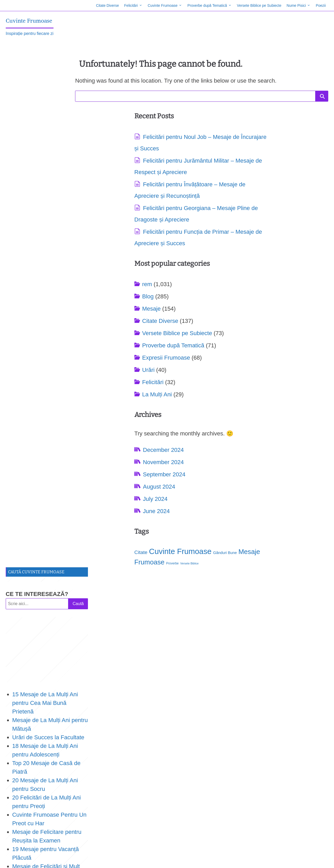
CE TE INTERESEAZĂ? (38, 79)
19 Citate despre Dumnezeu (49, 463)
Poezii (320, 5)
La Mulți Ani (242, 248)
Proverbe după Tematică (206, 5)
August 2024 (135, 391)
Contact (35, 859)
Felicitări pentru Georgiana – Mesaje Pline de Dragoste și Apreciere (151, 243)
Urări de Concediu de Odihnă (50, 549)
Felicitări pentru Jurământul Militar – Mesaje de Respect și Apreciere (150, 173)
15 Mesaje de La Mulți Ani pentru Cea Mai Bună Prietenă (46, 188)
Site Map (16, 859)
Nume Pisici (295, 5)
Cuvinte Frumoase (162, 5)
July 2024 (132, 403)
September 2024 (141, 378)
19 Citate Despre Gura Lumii (49, 506)
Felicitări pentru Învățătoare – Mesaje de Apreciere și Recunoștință (152, 208)
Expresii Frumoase (251, 211)
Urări (233, 223)
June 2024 (133, 415)
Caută (79, 89)
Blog (233, 150)
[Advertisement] (47, 135)
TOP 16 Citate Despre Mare (49, 515)
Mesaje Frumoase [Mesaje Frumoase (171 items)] (256, 341)
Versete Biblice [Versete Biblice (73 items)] (30, 832)
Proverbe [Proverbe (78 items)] (291, 342)
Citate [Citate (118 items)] (226, 331)
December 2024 (140, 354)
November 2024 (140, 366)
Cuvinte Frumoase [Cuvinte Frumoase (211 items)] (265, 330)
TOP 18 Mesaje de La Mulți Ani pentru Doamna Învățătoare (48, 394)
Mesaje (236, 162)
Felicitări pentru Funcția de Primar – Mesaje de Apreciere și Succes (151, 278)
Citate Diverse (107, 5)
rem (232, 138)
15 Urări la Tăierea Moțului (47, 523)
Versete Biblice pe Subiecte (258, 5)
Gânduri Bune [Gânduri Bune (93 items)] (18, 822)
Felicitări (130, 5)
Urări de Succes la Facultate (49, 222)
